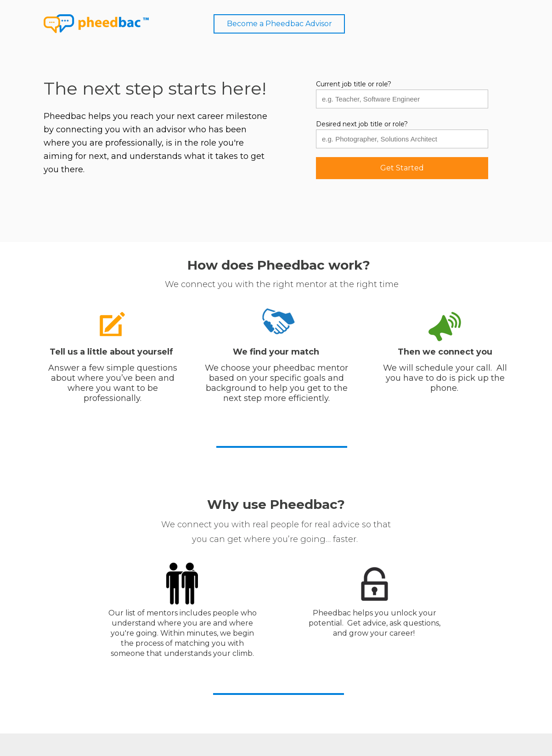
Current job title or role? (354, 84)
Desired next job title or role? (362, 124)
